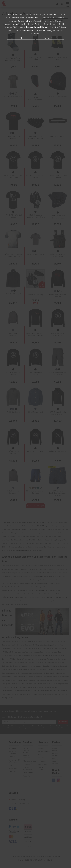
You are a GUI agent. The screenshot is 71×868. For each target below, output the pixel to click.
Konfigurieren (50, 38)
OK (21, 38)
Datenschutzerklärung (37, 27)
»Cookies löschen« (20, 30)
